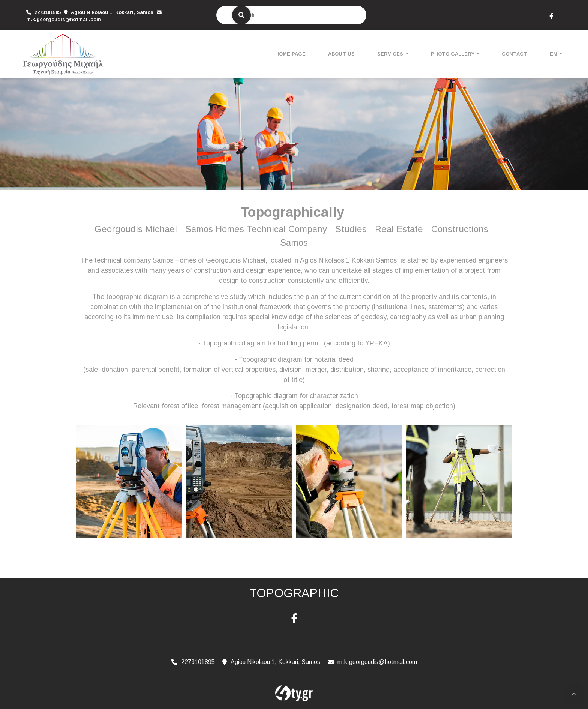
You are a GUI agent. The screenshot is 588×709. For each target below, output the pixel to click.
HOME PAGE (290, 54)
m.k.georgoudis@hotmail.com (64, 19)
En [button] (554, 54)
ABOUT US (341, 54)
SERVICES (391, 54)
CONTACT (514, 54)
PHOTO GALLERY (453, 54)
